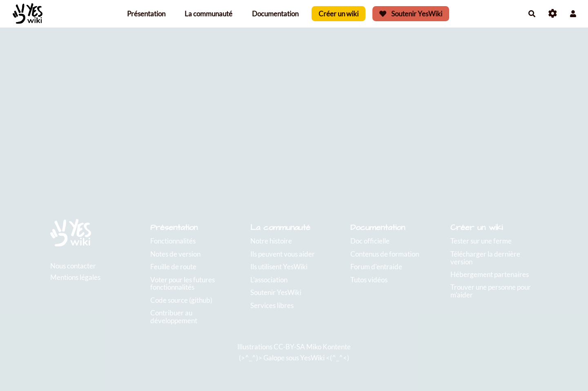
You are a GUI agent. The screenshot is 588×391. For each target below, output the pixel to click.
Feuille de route (173, 267)
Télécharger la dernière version (485, 258)
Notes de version (175, 254)
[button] (573, 14)
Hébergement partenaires (490, 274)
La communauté (208, 14)
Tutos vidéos (369, 280)
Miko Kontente (329, 347)
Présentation (146, 14)
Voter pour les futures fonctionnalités (183, 284)
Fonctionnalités (173, 241)
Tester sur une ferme (481, 241)
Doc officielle (370, 241)
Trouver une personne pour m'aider (491, 291)
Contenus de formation (385, 254)
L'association (269, 280)
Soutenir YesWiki (411, 14)
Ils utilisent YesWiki (279, 267)
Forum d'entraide (376, 267)
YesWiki (312, 358)
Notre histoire (271, 241)
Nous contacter (73, 266)
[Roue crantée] (553, 14)
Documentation (275, 14)
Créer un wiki (339, 14)
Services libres (272, 305)
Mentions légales (75, 277)
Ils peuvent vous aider (283, 254)
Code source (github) (181, 300)
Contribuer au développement (174, 317)
